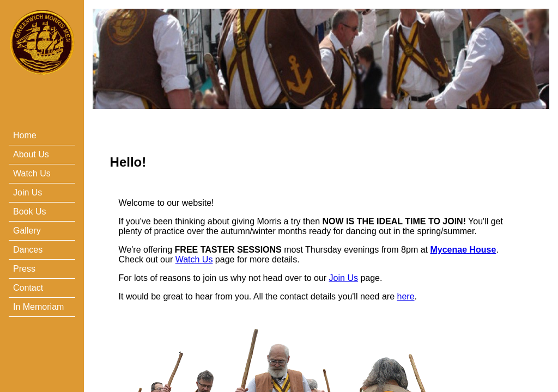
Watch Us (32, 173)
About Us (31, 154)
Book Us (29, 212)
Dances (28, 250)
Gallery (27, 231)
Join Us (28, 192)
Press (24, 269)
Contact (28, 288)
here (406, 296)
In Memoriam (38, 307)
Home (25, 135)
